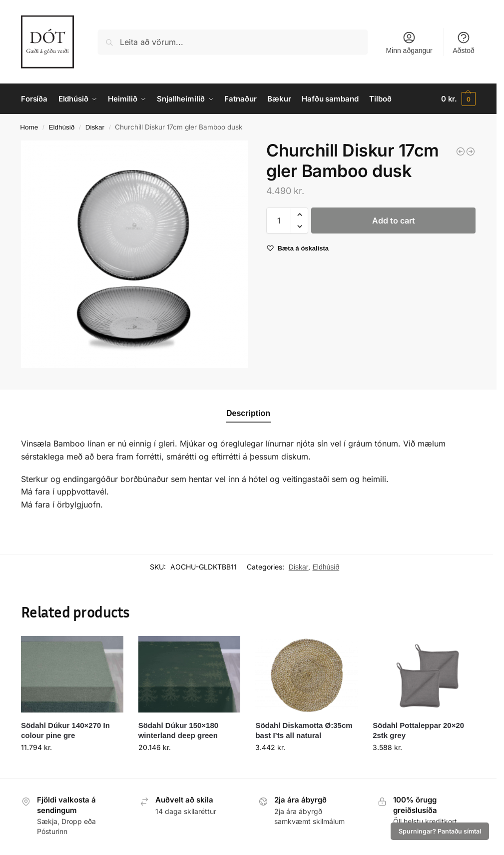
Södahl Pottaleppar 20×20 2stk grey (418, 730)
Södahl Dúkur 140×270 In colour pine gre (65, 730)
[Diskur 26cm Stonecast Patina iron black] (471, 151)
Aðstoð (464, 42)
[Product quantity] (279, 220)
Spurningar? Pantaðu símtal (440, 831)
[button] (458, 99)
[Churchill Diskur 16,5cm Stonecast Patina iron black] (461, 151)
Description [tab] (248, 413)
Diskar (95, 127)
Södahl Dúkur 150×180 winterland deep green (179, 730)
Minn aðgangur (409, 42)
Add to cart (394, 220)
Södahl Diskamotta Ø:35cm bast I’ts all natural (304, 730)
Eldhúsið (62, 127)
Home (29, 127)
